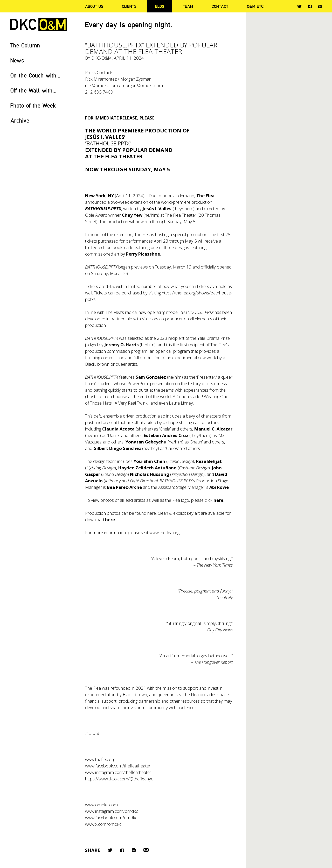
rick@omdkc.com (102, 85)
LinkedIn (134, 850)
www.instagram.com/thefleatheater (118, 772)
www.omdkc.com (101, 805)
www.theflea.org (164, 532)
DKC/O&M (39, 24)
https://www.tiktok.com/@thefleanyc (119, 779)
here (152, 513)
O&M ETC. (256, 6)
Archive (20, 120)
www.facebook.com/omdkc (111, 818)
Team (188, 6)
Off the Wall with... (33, 90)
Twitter (299, 6)
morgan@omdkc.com (142, 85)
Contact (220, 6)
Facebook (310, 6)
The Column (25, 45)
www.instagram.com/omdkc (112, 811)
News (17, 60)
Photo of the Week (33, 105)
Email (146, 850)
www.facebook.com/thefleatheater (118, 766)
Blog (160, 6)
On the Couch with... (35, 75)
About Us (94, 6)
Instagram (320, 6)
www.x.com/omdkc (103, 824)
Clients (129, 6)
